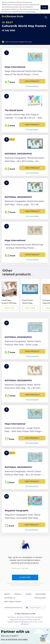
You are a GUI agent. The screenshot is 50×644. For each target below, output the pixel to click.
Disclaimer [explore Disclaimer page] (41, 594)
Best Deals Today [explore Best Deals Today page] (13, 602)
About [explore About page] (7, 594)
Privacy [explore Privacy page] (18, 594)
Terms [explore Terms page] (29, 594)
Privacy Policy (31, 12)
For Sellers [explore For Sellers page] (40, 598)
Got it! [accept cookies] (44, 7)
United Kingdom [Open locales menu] (35, 607)
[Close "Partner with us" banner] (48, 630)
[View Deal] (9, 296)
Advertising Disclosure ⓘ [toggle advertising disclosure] (13, 607)
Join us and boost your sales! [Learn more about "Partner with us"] (14, 639)
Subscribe (25, 577)
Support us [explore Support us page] (10, 598)
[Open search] (46, 17)
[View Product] (25, 69)
